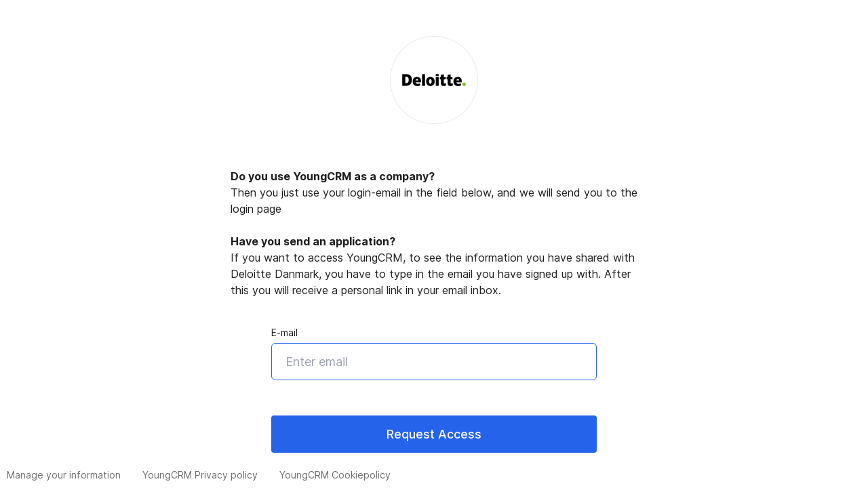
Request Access (434, 434)
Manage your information (64, 475)
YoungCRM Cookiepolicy (335, 475)
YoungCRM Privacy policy (200, 475)
